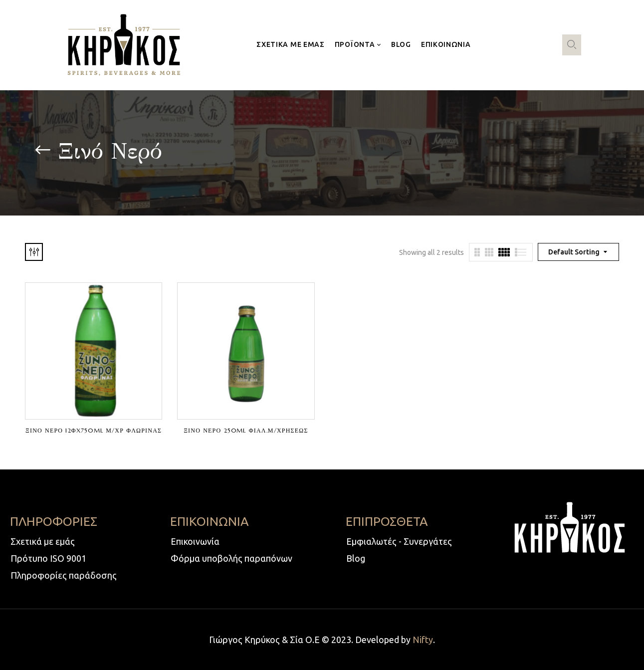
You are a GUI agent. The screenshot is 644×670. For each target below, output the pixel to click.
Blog (356, 558)
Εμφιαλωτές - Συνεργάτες (399, 541)
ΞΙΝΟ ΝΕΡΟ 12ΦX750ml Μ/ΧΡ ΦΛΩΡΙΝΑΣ (94, 430)
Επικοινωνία (195, 541)
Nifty (423, 640)
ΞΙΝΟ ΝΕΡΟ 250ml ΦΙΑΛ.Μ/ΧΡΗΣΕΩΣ (246, 430)
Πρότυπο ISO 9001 (48, 558)
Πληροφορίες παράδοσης (64, 575)
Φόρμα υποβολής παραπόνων (231, 558)
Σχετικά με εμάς (43, 541)
